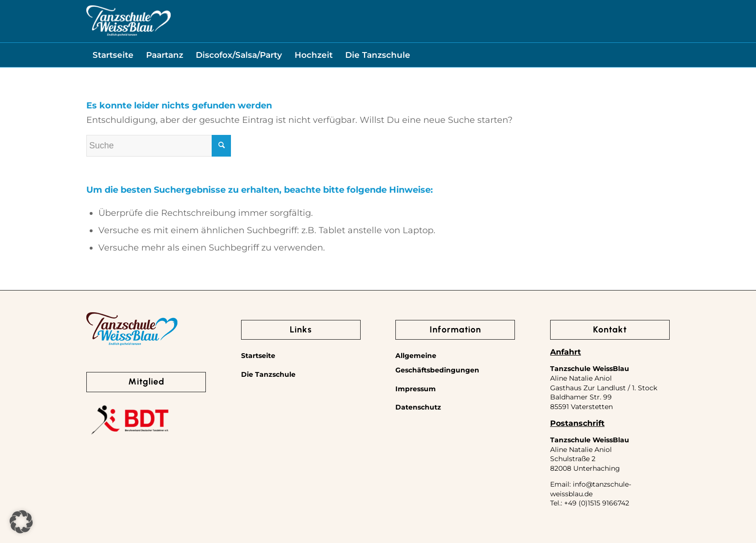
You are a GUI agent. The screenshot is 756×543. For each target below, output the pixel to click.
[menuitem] (113, 55)
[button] (21, 522)
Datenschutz (418, 407)
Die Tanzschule (268, 374)
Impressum (416, 389)
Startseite (258, 356)
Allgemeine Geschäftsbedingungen (437, 363)
